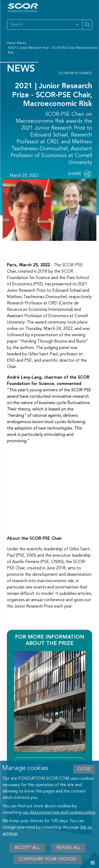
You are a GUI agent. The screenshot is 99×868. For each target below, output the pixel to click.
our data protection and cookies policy (59, 813)
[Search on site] (39, 25)
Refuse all (68, 848)
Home (11, 43)
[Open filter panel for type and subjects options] (77, 25)
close (84, 769)
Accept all (27, 848)
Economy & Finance (75, 73)
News (22, 43)
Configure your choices (47, 859)
